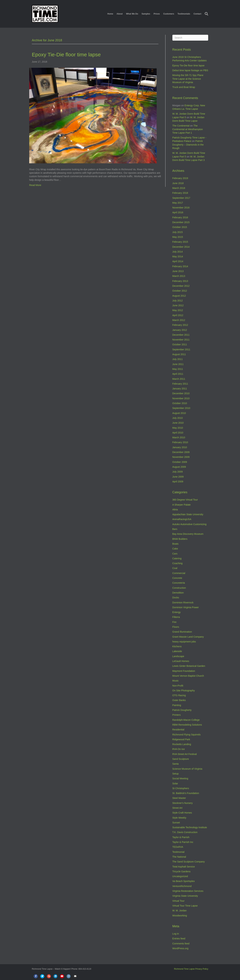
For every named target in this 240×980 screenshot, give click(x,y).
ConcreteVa (179, 583)
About (120, 14)
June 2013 (178, 271)
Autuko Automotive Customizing (190, 524)
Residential (178, 730)
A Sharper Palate (182, 505)
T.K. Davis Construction (185, 832)
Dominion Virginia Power (186, 607)
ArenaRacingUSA (182, 519)
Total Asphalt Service (184, 867)
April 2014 (178, 261)
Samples (146, 14)
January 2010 (180, 447)
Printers (177, 715)
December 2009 (181, 452)
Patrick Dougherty (182, 710)
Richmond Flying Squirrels (186, 735)
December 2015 (181, 222)
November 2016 (181, 208)
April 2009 (178, 482)
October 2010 (180, 403)
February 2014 (180, 266)
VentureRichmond (182, 886)
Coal (175, 568)
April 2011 (178, 374)
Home (110, 14)
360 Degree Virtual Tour (185, 500)
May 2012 (178, 310)
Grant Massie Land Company (188, 637)
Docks (176, 598)
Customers (169, 14)
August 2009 (179, 467)
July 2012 (178, 301)
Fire (174, 622)
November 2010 (181, 398)
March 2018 (179, 188)
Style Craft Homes (182, 813)
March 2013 (179, 276)
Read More (35, 185)
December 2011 (181, 335)
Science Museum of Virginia (187, 769)
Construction (179, 588)
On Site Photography (184, 690)
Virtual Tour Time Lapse (185, 906)
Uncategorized (180, 876)
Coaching (177, 563)
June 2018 (178, 183)
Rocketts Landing (182, 744)
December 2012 (181, 286)
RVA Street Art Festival (185, 754)
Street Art (177, 808)
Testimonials (184, 14)
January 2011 (180, 389)
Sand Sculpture (181, 759)
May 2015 (178, 237)
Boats (176, 544)
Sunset (176, 823)
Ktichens (177, 646)
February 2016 (180, 217)
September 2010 (181, 408)
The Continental (181, 126)
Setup (176, 774)
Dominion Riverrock (183, 603)
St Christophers (181, 788)
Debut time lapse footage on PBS (190, 70)
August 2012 (179, 296)
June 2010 (178, 423)
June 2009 (178, 477)
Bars (175, 529)
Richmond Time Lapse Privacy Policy (191, 969)
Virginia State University (185, 896)
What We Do (132, 14)
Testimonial (178, 852)
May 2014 (178, 256)
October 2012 (180, 291)
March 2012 (179, 320)
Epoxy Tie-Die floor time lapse (66, 55)
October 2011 (180, 344)
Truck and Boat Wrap (184, 87)
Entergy (177, 612)
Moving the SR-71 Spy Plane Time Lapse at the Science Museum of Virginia (188, 79)
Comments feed (181, 944)
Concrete (177, 578)
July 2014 (178, 252)
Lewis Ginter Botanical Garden (189, 666)
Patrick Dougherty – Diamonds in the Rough (188, 145)
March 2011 (179, 379)
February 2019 (180, 178)
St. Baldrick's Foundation (186, 793)
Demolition (178, 593)
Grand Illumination (182, 632)
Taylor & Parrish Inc (183, 842)
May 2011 (178, 369)
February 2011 (180, 384)
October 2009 (180, 462)
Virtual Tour (178, 901)
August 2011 (179, 354)
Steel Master (179, 798)
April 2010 (178, 433)
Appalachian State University (188, 514)
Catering (177, 558)
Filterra (176, 617)
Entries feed (179, 939)
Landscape (178, 656)
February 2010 (180, 442)
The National (179, 857)
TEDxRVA (178, 847)
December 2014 (181, 247)
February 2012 (180, 325)
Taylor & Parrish (181, 837)
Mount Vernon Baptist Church (188, 676)
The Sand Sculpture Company (189, 862)
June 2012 (178, 305)
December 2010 (181, 393)
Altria (175, 510)
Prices (157, 14)
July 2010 (178, 418)
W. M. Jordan (179, 911)
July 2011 (178, 359)
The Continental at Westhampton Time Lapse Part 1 (188, 129)
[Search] (206, 14)
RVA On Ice (179, 749)
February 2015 (180, 242)
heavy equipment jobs (184, 642)
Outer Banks (179, 700)
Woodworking (180, 916)
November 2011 (181, 340)
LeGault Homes (181, 661)
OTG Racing (179, 695)
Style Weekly (179, 818)
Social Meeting (180, 778)
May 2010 (178, 428)
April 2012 (178, 315)
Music (176, 681)
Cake (175, 549)
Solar (175, 783)
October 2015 (180, 227)
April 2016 (178, 212)
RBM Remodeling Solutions (187, 725)
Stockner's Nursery (183, 803)
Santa (176, 764)
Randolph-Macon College (186, 720)
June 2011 (178, 364)
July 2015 (178, 232)
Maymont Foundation (184, 671)
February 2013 (180, 281)
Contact (197, 14)
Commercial (179, 573)
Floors (176, 627)
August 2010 (179, 413)
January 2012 (180, 330)
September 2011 (181, 349)
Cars (175, 554)
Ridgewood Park (181, 739)
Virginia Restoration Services (188, 891)
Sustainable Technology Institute (190, 827)
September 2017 (181, 198)
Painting (177, 705)
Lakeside (177, 651)
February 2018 (180, 193)
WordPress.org (180, 948)
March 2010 (179, 437)
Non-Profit (178, 686)
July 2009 (178, 472)
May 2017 (178, 203)
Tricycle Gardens (181, 871)
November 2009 (181, 457)
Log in (176, 934)
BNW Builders (180, 539)
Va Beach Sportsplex (184, 881)
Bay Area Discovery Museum (188, 534)
